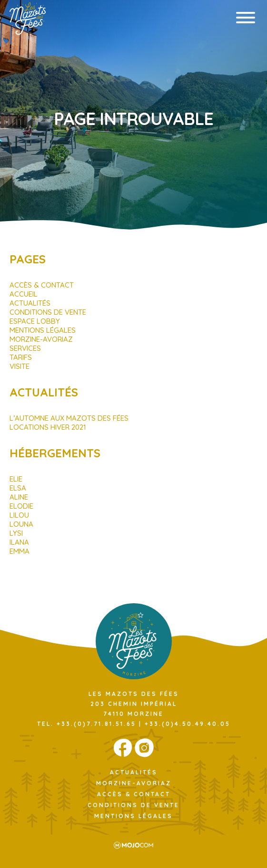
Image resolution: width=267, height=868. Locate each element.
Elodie (21, 506)
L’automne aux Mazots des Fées (69, 418)
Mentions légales (43, 330)
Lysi (16, 533)
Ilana (19, 542)
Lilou (19, 515)
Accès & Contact (42, 285)
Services (25, 348)
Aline (19, 497)
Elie (16, 479)
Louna (21, 524)
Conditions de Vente (48, 312)
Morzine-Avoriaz (41, 339)
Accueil (24, 294)
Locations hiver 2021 (48, 427)
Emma (20, 551)
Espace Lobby (35, 321)
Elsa (18, 488)
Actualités (30, 303)
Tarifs (21, 357)
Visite (20, 366)
